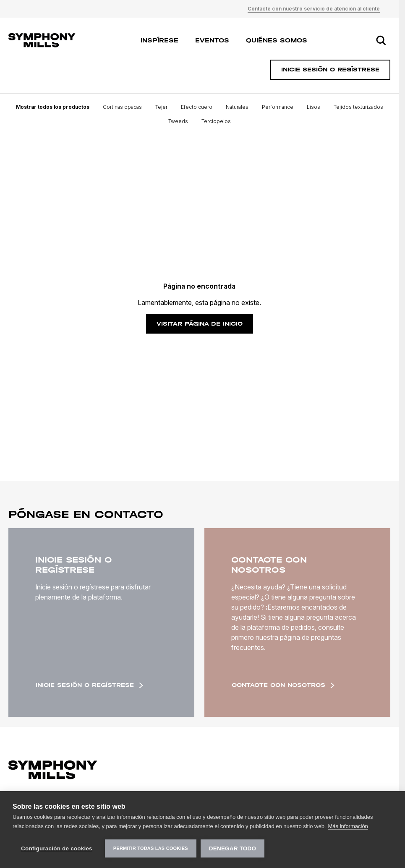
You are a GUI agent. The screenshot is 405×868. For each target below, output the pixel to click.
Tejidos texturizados (358, 107)
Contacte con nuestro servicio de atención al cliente (314, 9)
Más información (348, 826)
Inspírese (159, 40)
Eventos (212, 40)
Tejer (161, 107)
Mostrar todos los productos (53, 107)
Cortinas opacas (122, 107)
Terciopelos (216, 121)
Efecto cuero (197, 107)
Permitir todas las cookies (151, 848)
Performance (278, 107)
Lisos (314, 107)
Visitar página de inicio (200, 324)
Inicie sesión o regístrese (89, 685)
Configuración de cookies (57, 848)
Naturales (237, 107)
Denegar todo (233, 848)
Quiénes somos (277, 40)
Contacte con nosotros (283, 685)
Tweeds (178, 121)
